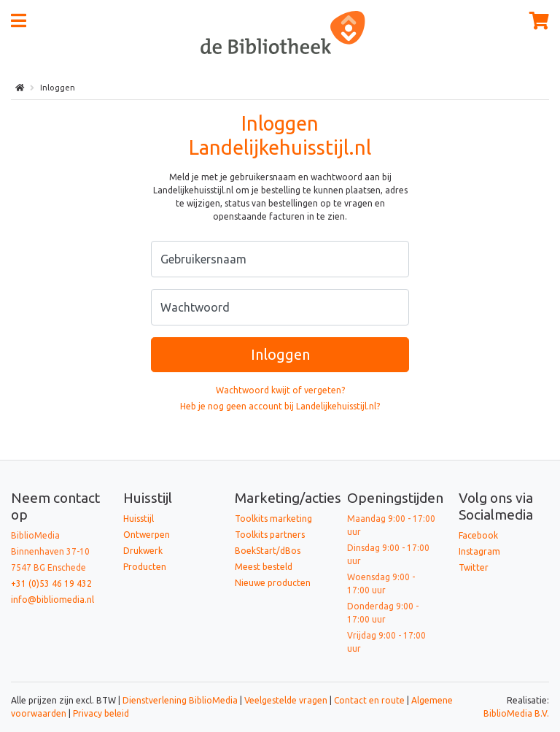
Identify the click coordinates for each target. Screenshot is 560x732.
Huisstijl (139, 519)
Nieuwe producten (273, 583)
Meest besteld (264, 567)
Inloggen (280, 354)
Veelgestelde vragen (286, 700)
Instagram (479, 551)
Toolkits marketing (273, 519)
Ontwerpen (147, 535)
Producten (145, 567)
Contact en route (369, 700)
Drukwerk (143, 551)
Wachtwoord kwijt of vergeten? (280, 390)
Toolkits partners (270, 535)
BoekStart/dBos (268, 551)
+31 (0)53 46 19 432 (51, 583)
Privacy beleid (101, 713)
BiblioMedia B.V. (516, 713)
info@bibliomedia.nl (52, 600)
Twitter (474, 567)
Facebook (478, 535)
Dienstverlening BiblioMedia (181, 700)
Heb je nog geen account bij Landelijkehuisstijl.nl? (280, 406)
